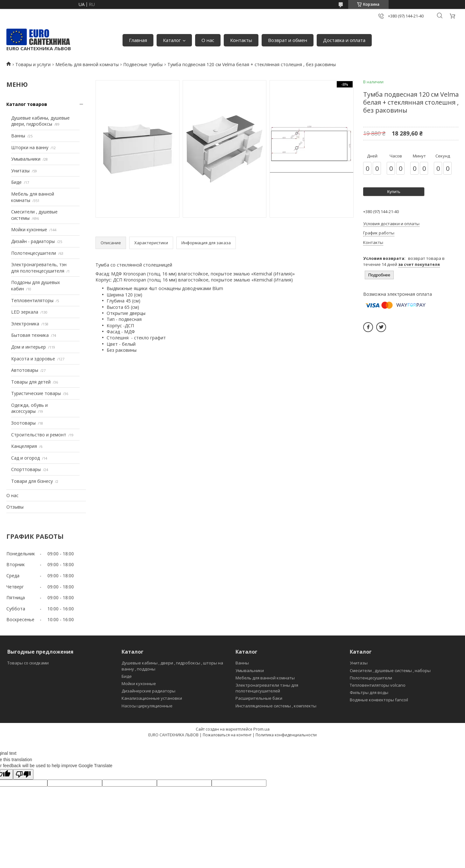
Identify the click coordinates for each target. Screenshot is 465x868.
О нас (208, 40)
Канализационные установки (152, 698)
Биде (16, 182)
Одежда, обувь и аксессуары (29, 408)
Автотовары (25, 370)
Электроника (25, 324)
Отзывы (15, 507)
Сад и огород (25, 458)
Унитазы (20, 171)
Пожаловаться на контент (227, 735)
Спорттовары (26, 469)
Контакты (241, 40)
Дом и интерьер (28, 347)
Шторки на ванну (30, 147)
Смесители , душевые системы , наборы (390, 670)
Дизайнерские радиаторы (148, 691)
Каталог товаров (27, 104)
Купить (394, 192)
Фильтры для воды (369, 692)
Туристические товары (36, 393)
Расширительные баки (259, 698)
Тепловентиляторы (32, 300)
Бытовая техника (30, 335)
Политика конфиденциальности (286, 735)
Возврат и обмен (288, 40)
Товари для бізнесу (32, 481)
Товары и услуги (33, 64)
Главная (138, 40)
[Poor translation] (23, 774)
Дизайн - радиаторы (33, 241)
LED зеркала (25, 312)
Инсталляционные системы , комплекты (276, 706)
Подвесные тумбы (143, 64)
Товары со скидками (28, 663)
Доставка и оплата (344, 40)
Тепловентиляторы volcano (378, 685)
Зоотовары (23, 423)
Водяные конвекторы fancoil (379, 700)
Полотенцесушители (34, 253)
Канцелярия (24, 446)
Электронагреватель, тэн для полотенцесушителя (39, 268)
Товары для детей (31, 382)
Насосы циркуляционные (147, 706)
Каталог (172, 40)
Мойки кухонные (29, 229)
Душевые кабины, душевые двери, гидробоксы (40, 121)
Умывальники (26, 159)
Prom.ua (261, 729)
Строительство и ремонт (39, 435)
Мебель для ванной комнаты (87, 64)
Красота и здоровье (33, 359)
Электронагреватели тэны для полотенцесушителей (267, 688)
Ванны (18, 136)
